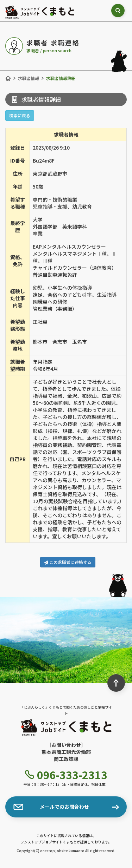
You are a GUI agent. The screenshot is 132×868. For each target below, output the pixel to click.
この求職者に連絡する (68, 562)
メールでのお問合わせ (51, 807)
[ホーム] (8, 78)
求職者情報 (29, 78)
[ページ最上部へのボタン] (116, 683)
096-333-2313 (66, 775)
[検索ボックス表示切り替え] (118, 11)
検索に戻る (20, 115)
